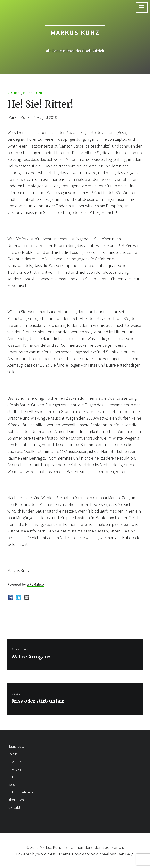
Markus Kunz (75, 33)
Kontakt (14, 807)
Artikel (14, 93)
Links (16, 777)
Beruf (12, 784)
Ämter (17, 761)
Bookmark (81, 854)
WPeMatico (35, 584)
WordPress (47, 854)
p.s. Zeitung (33, 93)
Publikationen (23, 792)
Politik (12, 754)
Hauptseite (16, 746)
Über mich (16, 800)
